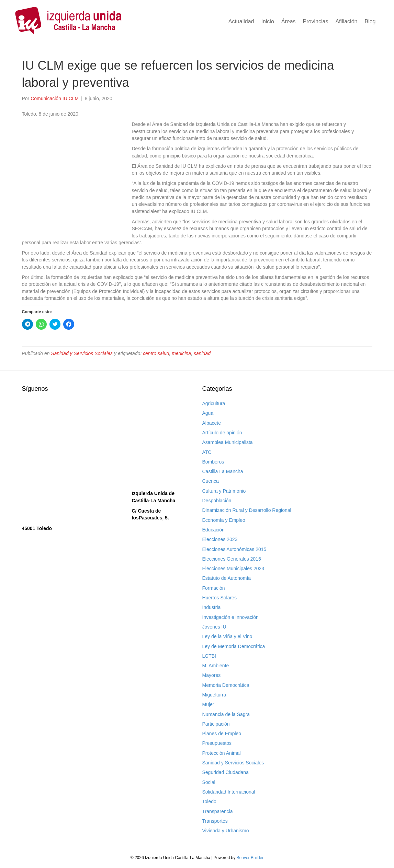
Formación (214, 588)
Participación (216, 724)
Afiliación (346, 21)
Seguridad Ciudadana (226, 772)
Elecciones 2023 (220, 539)
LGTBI (209, 656)
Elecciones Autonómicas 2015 (234, 549)
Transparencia (218, 811)
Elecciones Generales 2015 (232, 559)
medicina (181, 353)
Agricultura (214, 403)
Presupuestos (217, 743)
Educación (213, 530)
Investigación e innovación (230, 617)
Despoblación (217, 501)
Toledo (209, 801)
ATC (207, 452)
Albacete (212, 423)
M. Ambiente (216, 666)
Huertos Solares (219, 598)
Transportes (215, 821)
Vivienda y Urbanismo (226, 831)
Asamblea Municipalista (228, 442)
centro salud (156, 353)
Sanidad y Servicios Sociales (82, 353)
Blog (370, 21)
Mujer (208, 704)
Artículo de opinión (222, 433)
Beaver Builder (250, 858)
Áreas (289, 21)
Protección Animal (222, 753)
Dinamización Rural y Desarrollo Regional (247, 510)
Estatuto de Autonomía (227, 578)
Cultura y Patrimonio (224, 491)
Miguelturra (214, 695)
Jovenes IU (214, 627)
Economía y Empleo (224, 520)
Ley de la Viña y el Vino (227, 636)
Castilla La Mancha (223, 471)
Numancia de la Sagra (226, 714)
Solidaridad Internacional (229, 792)
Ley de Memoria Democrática (234, 646)
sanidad (202, 353)
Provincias (316, 21)
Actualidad (241, 21)
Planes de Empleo (222, 734)
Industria (212, 607)
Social (209, 782)
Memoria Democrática (226, 685)
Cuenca (211, 481)
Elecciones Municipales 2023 (233, 568)
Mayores (212, 675)
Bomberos (213, 462)
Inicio (267, 21)
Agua (208, 413)
